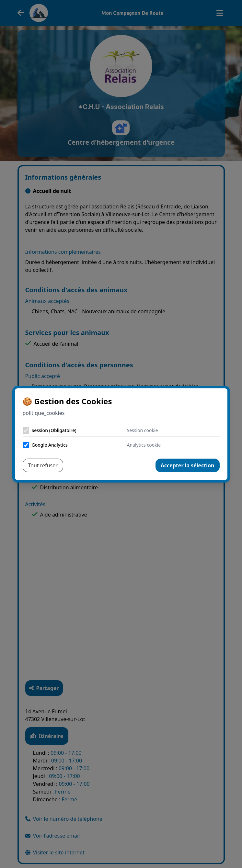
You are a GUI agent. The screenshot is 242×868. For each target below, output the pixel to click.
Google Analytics (50, 445)
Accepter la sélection (188, 465)
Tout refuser (43, 465)
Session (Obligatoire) (54, 430)
